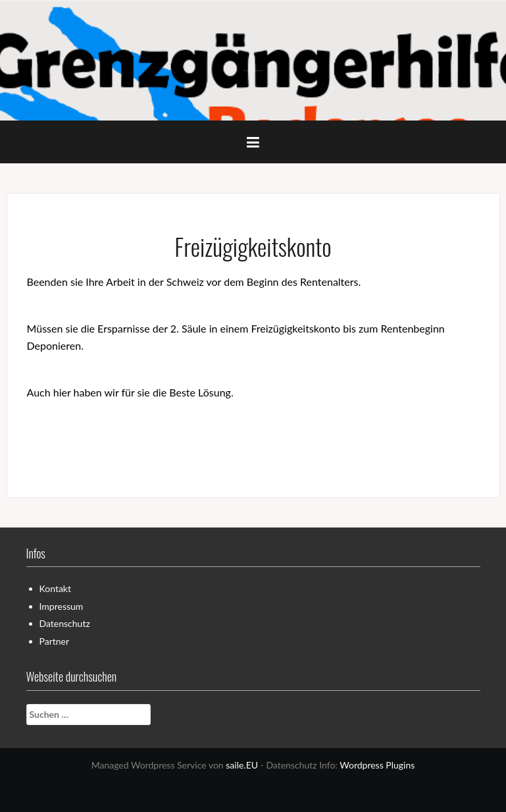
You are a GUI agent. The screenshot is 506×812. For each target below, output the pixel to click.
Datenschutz (65, 623)
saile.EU (242, 765)
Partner (55, 641)
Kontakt (56, 588)
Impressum (62, 606)
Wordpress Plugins (377, 765)
